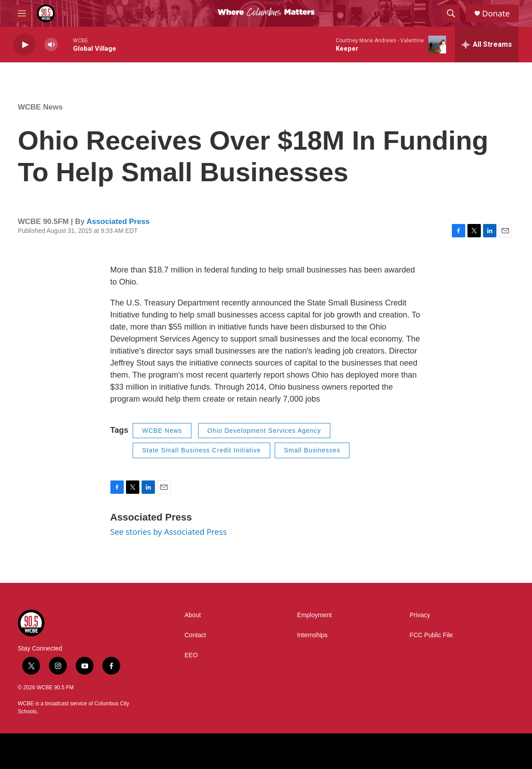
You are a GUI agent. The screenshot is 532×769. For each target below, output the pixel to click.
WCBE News (40, 107)
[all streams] (487, 45)
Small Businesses (312, 450)
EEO (191, 655)
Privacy (420, 615)
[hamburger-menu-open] (22, 13)
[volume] (51, 45)
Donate (496, 14)
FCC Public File (431, 635)
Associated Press (118, 222)
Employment (314, 615)
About (193, 615)
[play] (24, 45)
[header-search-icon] (451, 13)
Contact (195, 635)
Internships (312, 635)
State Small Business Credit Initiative (201, 450)
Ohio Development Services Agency (264, 431)
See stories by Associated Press (169, 532)
